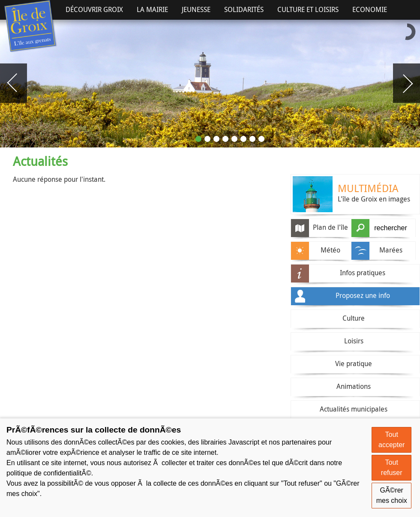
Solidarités (244, 9)
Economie (370, 9)
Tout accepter (391, 440)
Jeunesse (196, 9)
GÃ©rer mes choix (392, 495)
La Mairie (152, 9)
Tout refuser (392, 467)
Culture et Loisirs (308, 9)
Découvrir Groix (94, 9)
